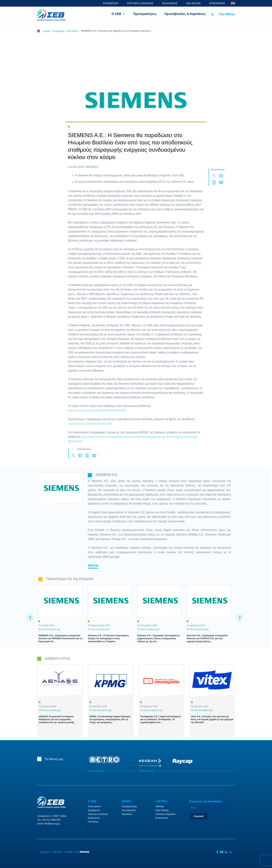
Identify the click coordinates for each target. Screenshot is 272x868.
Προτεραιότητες (145, 14)
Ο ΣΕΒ (119, 14)
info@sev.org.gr (52, 824)
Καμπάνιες (127, 814)
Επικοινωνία (162, 818)
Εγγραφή (199, 816)
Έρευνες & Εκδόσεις (98, 814)
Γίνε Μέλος (227, 14)
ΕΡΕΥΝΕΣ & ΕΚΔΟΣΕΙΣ (140, 3)
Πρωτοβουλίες (129, 810)
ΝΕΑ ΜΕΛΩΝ (193, 3)
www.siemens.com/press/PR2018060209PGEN (97, 410)
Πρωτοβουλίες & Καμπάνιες (185, 14)
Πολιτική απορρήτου (166, 814)
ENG (233, 3)
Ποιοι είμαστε (95, 806)
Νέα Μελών (73, 31)
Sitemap (160, 806)
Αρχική (46, 31)
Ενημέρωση (59, 31)
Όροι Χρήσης (162, 810)
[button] (212, 15)
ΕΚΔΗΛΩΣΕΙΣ (170, 3)
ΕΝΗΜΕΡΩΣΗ (111, 3)
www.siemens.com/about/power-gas (90, 424)
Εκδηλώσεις (94, 818)
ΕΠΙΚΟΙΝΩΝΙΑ (217, 3)
